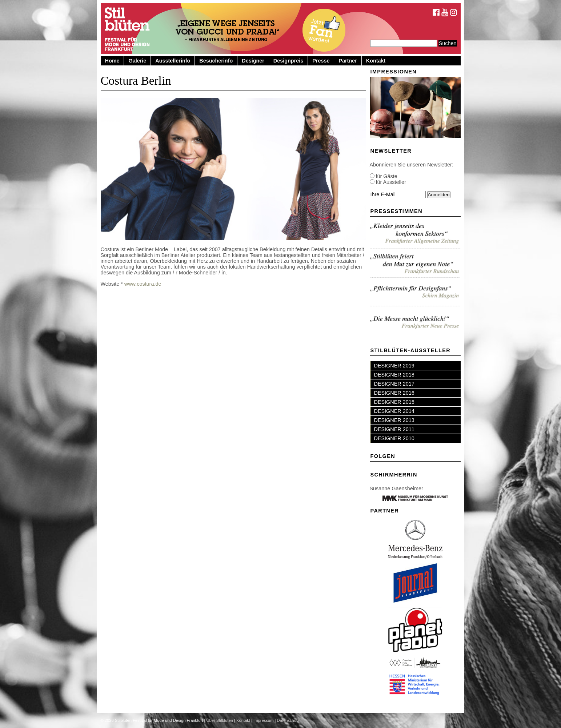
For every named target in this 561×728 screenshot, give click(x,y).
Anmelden (439, 195)
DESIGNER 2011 (394, 429)
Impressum (263, 720)
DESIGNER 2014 (394, 411)
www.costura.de (143, 284)
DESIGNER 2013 (394, 420)
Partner (348, 61)
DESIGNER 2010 (394, 438)
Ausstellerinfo (173, 61)
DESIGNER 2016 (394, 393)
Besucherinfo (216, 61)
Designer (253, 61)
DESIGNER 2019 (394, 366)
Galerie (137, 61)
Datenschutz (288, 720)
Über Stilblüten (219, 720)
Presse (321, 61)
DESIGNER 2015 (394, 402)
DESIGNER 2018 (394, 375)
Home (112, 61)
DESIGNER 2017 (394, 384)
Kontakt (376, 61)
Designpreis (288, 61)
